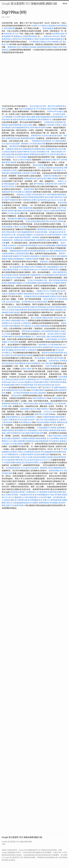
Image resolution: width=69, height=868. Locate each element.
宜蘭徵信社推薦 (12, 149)
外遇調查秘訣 (31, 379)
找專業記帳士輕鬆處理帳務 (25, 240)
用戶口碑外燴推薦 (50, 195)
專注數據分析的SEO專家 (15, 350)
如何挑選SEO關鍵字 (25, 235)
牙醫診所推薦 (47, 318)
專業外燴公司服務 (42, 414)
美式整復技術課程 (13, 468)
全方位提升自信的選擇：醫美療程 (15, 144)
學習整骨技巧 (58, 235)
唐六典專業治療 (21, 500)
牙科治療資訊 (26, 326)
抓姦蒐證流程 (48, 347)
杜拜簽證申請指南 (11, 275)
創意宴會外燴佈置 (22, 154)
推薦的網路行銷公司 (19, 321)
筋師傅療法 (35, 256)
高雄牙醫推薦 (9, 28)
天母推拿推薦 (37, 195)
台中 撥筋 (13, 441)
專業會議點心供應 (35, 430)
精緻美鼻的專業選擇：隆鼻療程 (27, 237)
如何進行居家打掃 (55, 334)
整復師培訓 (12, 47)
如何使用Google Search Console (51, 200)
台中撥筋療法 (31, 350)
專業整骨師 (6, 404)
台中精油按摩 (9, 460)
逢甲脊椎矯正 (39, 184)
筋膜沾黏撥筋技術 (44, 283)
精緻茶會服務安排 (57, 39)
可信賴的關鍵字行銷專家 (47, 428)
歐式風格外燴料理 (22, 152)
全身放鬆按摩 (23, 245)
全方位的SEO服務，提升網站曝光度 (20, 302)
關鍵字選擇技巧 (43, 409)
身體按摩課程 (44, 503)
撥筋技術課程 (38, 165)
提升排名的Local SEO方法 (40, 460)
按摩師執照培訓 (30, 178)
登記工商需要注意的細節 (27, 47)
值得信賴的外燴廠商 (23, 337)
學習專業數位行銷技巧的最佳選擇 (36, 39)
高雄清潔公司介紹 (11, 34)
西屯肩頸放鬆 (41, 307)
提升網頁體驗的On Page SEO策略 (48, 495)
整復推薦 (15, 404)
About (65, 4)
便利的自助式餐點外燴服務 (48, 178)
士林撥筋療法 (31, 492)
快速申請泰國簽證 (26, 109)
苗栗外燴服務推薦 (43, 117)
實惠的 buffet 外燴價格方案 (51, 42)
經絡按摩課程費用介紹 (56, 229)
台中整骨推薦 (42, 492)
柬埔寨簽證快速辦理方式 (39, 154)
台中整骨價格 (13, 342)
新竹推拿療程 (40, 358)
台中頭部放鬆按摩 (54, 500)
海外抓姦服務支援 (16, 267)
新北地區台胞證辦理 (38, 393)
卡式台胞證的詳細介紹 (28, 270)
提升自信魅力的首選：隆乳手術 (42, 106)
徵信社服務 (31, 117)
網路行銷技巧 (45, 382)
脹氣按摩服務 (41, 438)
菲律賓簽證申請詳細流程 (42, 141)
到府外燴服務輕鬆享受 (20, 128)
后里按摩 (16, 323)
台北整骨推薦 (7, 248)
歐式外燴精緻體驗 (48, 245)
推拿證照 (24, 197)
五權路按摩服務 (8, 254)
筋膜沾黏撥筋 (15, 312)
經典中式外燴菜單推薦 (24, 385)
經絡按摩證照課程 (58, 337)
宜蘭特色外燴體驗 (51, 176)
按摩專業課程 (42, 229)
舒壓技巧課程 (53, 436)
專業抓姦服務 (48, 28)
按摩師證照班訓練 (13, 138)
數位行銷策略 (36, 318)
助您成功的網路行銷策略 (46, 422)
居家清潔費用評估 (44, 120)
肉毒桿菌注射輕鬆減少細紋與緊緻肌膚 (33, 441)
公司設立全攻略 (49, 211)
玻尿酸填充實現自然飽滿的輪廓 (37, 296)
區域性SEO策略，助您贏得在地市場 (49, 232)
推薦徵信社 (18, 36)
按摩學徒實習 (54, 270)
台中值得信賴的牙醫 (37, 144)
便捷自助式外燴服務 (14, 278)
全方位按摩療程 (53, 438)
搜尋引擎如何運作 (9, 232)
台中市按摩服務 (21, 157)
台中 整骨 (50, 251)
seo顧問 (34, 26)
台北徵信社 (12, 245)
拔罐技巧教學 (26, 369)
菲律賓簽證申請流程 (32, 452)
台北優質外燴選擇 (26, 454)
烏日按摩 (48, 235)
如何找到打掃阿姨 (56, 221)
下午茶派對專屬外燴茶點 (12, 463)
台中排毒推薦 (43, 270)
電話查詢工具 (48, 387)
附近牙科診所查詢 (15, 307)
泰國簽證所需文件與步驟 (56, 149)
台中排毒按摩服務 (30, 283)
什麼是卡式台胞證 (20, 227)
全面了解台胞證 (47, 363)
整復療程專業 (15, 146)
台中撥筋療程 (35, 42)
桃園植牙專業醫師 (20, 347)
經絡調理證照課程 (44, 47)
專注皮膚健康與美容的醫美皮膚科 (32, 149)
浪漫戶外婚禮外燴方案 (54, 366)
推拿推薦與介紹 (34, 245)
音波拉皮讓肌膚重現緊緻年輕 (37, 221)
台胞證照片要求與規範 (55, 358)
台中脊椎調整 (7, 117)
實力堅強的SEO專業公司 (32, 463)
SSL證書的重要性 (38, 390)
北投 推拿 (37, 385)
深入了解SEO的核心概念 (41, 337)
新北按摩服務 (33, 500)
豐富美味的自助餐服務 (31, 331)
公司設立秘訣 (27, 125)
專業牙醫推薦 (61, 211)
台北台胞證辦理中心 (29, 417)
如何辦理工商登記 (16, 452)
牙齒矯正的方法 (43, 291)
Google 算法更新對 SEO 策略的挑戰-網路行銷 (29, 4)
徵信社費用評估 (50, 299)
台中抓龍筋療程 (48, 275)
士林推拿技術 (49, 122)
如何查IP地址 (54, 361)
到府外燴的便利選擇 (38, 128)
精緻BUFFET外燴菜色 (22, 256)
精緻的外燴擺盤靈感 (16, 259)
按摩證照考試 (36, 136)
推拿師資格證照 (57, 117)
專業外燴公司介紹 (22, 460)
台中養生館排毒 (14, 213)
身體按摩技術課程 (30, 36)
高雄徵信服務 (9, 385)
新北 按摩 (43, 500)
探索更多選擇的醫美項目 (17, 430)
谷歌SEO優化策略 (57, 154)
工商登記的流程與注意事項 (15, 379)
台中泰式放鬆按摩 (30, 497)
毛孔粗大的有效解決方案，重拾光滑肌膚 (46, 152)
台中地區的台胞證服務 (47, 26)
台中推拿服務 (53, 345)
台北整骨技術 (26, 323)
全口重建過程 (27, 192)
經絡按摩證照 (29, 294)
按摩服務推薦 (32, 120)
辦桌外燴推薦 (11, 162)
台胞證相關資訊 (53, 267)
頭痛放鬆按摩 (24, 275)
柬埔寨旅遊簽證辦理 (36, 197)
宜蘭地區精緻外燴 (17, 251)
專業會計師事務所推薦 (51, 430)
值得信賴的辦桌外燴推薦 (32, 211)
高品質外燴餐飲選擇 (42, 454)
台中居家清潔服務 (59, 141)
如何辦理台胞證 (58, 34)
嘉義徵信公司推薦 (24, 195)
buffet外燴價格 (51, 339)
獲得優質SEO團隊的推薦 (17, 219)
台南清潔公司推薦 (53, 125)
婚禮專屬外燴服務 (28, 138)
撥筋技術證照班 (19, 120)
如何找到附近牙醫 (49, 160)
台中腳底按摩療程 (59, 283)
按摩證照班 (49, 184)
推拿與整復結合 (32, 387)
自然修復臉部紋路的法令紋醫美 (25, 503)
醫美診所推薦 (13, 270)
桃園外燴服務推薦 (26, 208)
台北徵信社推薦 (59, 114)
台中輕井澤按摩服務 (22, 393)
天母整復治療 (55, 291)
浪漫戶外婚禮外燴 (11, 200)
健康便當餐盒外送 (56, 471)
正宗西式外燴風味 (25, 160)
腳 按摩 (40, 433)
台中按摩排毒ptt (19, 117)
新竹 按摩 (58, 184)
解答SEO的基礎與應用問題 (35, 251)
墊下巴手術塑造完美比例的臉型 (46, 109)
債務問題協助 (61, 245)
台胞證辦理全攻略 (43, 240)
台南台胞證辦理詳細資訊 (50, 331)
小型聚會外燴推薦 (31, 259)
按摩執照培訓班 (60, 251)
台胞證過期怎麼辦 (22, 254)
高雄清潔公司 (58, 170)
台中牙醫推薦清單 (11, 454)
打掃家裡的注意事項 (10, 170)
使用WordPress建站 (55, 111)
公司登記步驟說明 (45, 168)
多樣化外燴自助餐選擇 (18, 310)
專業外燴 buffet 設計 (52, 36)
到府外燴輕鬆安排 (51, 420)
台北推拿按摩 (39, 235)
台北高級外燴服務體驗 (41, 326)
